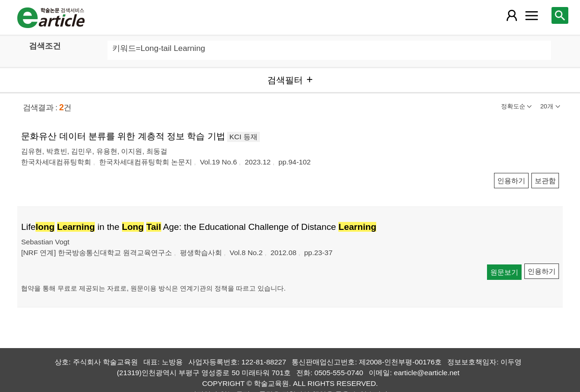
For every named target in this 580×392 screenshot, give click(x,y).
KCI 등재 (243, 137)
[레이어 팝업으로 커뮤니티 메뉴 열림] (531, 15)
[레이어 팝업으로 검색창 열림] (560, 15)
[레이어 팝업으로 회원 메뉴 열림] (512, 15)
